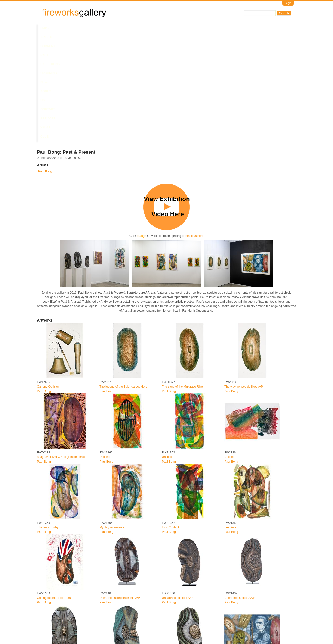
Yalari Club (227, 28)
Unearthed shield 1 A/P (177, 489)
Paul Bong (45, 63)
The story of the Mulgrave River (183, 278)
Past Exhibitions (105, 28)
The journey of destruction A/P (244, 560)
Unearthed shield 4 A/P (177, 560)
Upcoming (132, 28)
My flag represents (112, 419)
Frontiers (230, 419)
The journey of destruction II (56, 630)
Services (205, 28)
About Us (166, 28)
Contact (186, 28)
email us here (194, 127)
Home (45, 28)
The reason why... (49, 419)
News (149, 28)
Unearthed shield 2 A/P (240, 489)
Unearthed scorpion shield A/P (120, 489)
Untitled (105, 349)
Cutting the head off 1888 (54, 489)
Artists (61, 28)
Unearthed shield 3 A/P (115, 560)
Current (79, 28)
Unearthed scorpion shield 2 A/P (59, 560)
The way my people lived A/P (244, 278)
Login (288, 3)
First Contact (170, 419)
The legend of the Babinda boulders (123, 278)
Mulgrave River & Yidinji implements (61, 349)
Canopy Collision (48, 278)
